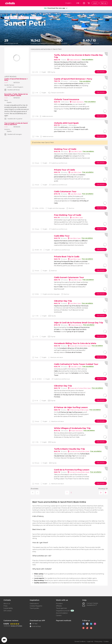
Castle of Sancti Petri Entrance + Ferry (16, 80)
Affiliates (59, 606)
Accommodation (62, 613)
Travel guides (34, 608)
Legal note (90, 641)
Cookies (106, 641)
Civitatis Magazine (36, 606)
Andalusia (14, 18)
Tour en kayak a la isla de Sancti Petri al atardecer (16, 124)
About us (7, 604)
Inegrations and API (63, 611)
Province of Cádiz (36, 18)
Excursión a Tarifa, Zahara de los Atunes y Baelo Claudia (16, 95)
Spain (7, 18)
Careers (59, 615)
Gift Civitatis (7, 611)
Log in (95, 3)
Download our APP (37, 621)
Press (5, 606)
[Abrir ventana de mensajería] (4, 640)
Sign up (104, 3)
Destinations (34, 604)
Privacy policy (98, 641)
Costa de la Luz (24, 18)
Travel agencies (61, 608)
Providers (59, 604)
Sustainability (8, 608)
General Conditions (80, 641)
